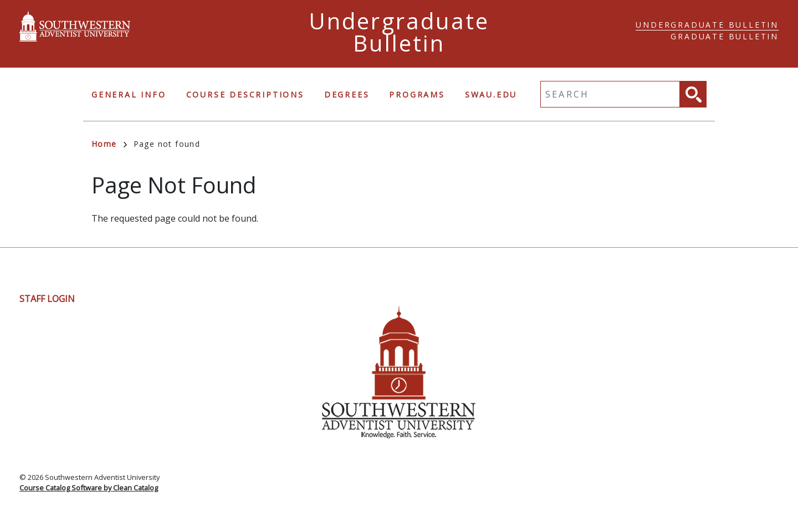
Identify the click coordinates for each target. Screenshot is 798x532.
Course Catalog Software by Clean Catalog (89, 488)
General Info (129, 94)
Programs (417, 94)
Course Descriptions (245, 94)
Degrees (347, 94)
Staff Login (47, 299)
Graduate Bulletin (725, 36)
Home (109, 144)
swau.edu (491, 94)
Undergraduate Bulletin (707, 25)
